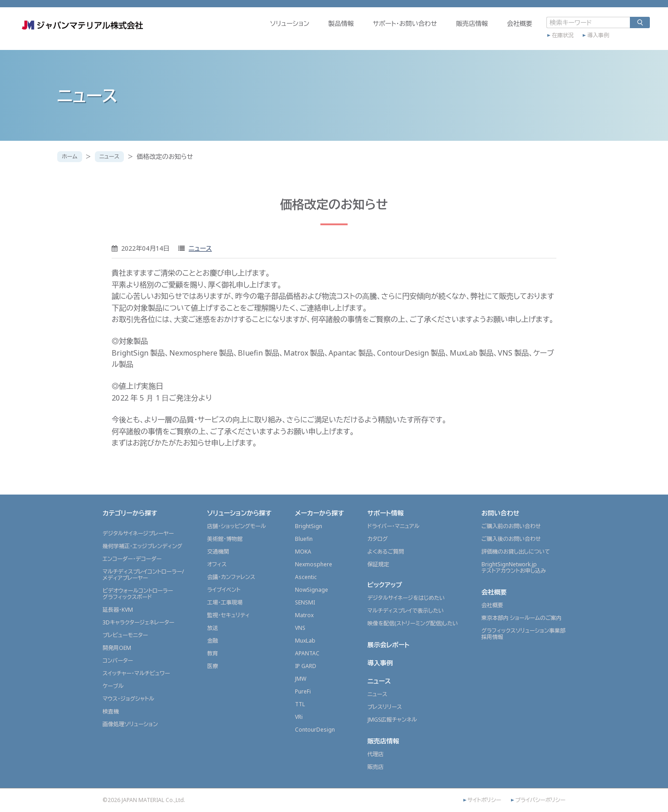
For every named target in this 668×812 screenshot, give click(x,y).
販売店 (376, 767)
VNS (300, 628)
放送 (212, 628)
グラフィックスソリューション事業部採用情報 (523, 634)
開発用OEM (117, 648)
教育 (212, 653)
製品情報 (302, 35)
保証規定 (378, 564)
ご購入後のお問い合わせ (511, 539)
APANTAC (307, 653)
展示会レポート (389, 645)
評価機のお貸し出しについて (516, 552)
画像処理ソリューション (130, 724)
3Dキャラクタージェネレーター (138, 622)
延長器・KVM (118, 610)
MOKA (303, 552)
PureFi (303, 691)
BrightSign (309, 526)
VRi (299, 717)
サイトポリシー (484, 800)
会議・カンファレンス (231, 577)
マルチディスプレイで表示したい (406, 611)
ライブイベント (223, 590)
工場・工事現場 (225, 602)
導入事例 (559, 44)
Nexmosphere (314, 564)
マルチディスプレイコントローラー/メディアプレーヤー (143, 575)
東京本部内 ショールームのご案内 (522, 618)
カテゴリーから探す (130, 513)
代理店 (376, 754)
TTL (300, 704)
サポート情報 (386, 513)
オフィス (217, 564)
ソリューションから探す (239, 513)
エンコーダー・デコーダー (132, 559)
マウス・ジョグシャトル (128, 699)
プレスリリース (385, 707)
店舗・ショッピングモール (236, 526)
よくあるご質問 (386, 552)
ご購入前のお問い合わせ (511, 526)
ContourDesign (315, 730)
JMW (301, 679)
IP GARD (306, 666)
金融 (212, 641)
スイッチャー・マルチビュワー (136, 673)
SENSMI (305, 602)
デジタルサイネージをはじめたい (406, 598)
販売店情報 (433, 35)
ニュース (115, 156)
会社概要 (481, 35)
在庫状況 (524, 44)
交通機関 (218, 552)
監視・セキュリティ (228, 615)
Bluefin (304, 539)
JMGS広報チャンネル (392, 720)
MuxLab (305, 641)
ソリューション (250, 35)
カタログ (378, 539)
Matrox (304, 615)
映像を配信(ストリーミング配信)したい (413, 623)
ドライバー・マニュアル (394, 526)
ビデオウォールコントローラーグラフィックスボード (138, 594)
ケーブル (113, 686)
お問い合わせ (501, 513)
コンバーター (118, 661)
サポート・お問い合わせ (366, 35)
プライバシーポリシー (540, 800)
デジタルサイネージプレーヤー (138, 533)
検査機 (111, 711)
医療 (212, 666)
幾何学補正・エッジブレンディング (142, 546)
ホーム (71, 156)
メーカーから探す (319, 513)
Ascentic (306, 577)
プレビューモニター (125, 635)
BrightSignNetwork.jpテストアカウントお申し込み (514, 567)
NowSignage (312, 590)
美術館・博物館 (225, 539)
